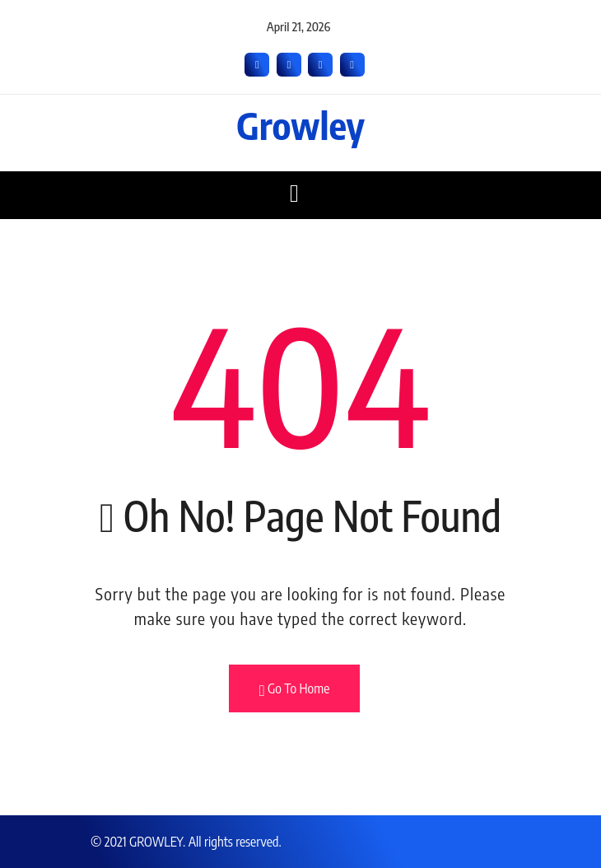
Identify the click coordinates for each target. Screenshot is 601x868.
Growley (300, 125)
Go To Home (295, 689)
